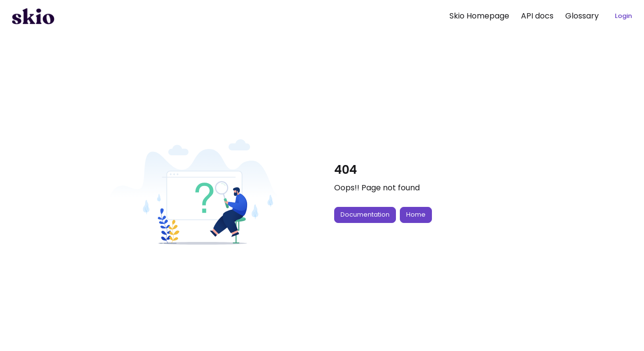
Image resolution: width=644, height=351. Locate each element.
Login (623, 16)
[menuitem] (479, 16)
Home (416, 214)
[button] (33, 16)
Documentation (365, 214)
